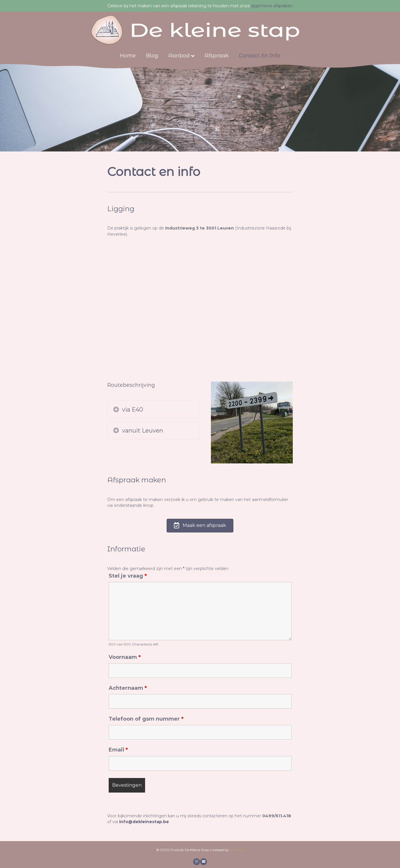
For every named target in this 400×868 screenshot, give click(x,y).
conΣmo (237, 850)
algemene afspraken (272, 6)
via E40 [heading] (133, 410)
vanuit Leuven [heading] (143, 431)
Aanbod (179, 56)
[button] (116, 409)
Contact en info (260, 56)
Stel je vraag (128, 576)
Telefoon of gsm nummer (146, 719)
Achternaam (128, 688)
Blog (152, 56)
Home (128, 56)
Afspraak (217, 56)
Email (118, 750)
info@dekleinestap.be (144, 822)
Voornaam (125, 657)
